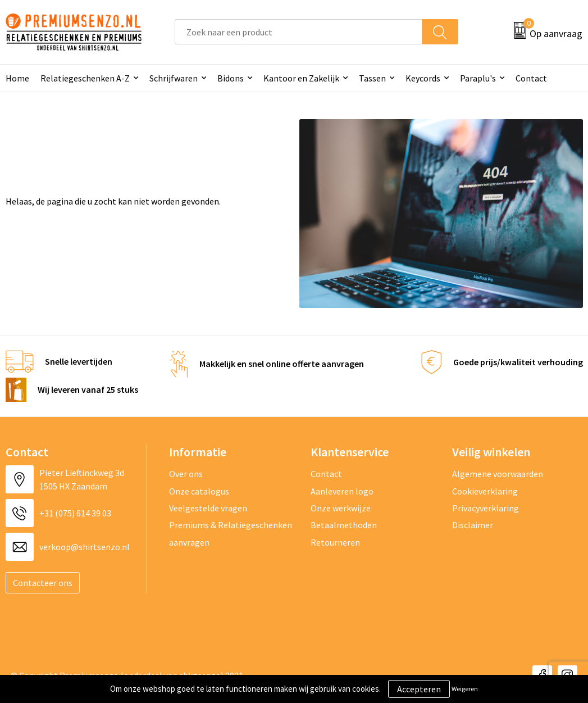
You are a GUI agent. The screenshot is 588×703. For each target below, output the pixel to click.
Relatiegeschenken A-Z (85, 78)
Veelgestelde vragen (208, 508)
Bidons (231, 78)
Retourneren (335, 542)
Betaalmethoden (344, 525)
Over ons (186, 474)
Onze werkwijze (341, 508)
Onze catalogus (199, 491)
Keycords (423, 78)
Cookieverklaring (485, 491)
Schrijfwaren (174, 78)
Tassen (372, 78)
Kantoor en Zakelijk (301, 78)
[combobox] (298, 32)
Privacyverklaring (486, 508)
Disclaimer (473, 525)
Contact (531, 78)
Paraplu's (478, 78)
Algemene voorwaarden (498, 474)
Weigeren (465, 689)
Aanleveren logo (342, 491)
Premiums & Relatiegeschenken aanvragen (231, 533)
